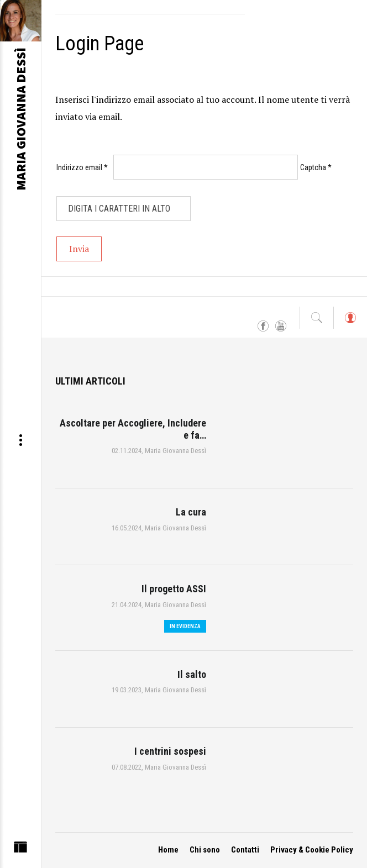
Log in (350, 323)
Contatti (245, 850)
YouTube (281, 327)
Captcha (316, 167)
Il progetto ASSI (174, 589)
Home (168, 850)
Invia (79, 249)
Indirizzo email (82, 167)
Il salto (192, 674)
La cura (191, 512)
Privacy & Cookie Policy (312, 850)
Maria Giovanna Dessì (175, 451)
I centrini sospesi (170, 751)
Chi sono (205, 850)
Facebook (263, 327)
